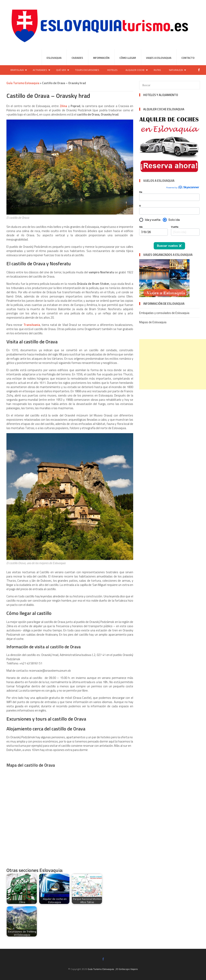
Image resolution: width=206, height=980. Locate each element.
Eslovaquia (54, 58)
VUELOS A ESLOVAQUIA (159, 181)
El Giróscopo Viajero (127, 969)
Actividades (40, 70)
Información (101, 58)
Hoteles (112, 70)
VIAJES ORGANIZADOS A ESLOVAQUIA (168, 255)
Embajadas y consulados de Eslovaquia (164, 313)
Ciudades (77, 58)
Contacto (188, 58)
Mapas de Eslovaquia (153, 322)
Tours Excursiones (87, 70)
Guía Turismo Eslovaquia (101, 969)
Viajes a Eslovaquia (159, 58)
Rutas (157, 70)
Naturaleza (176, 70)
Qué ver (61, 70)
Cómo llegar (128, 58)
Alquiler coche (135, 70)
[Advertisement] (173, 364)
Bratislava (17, 70)
